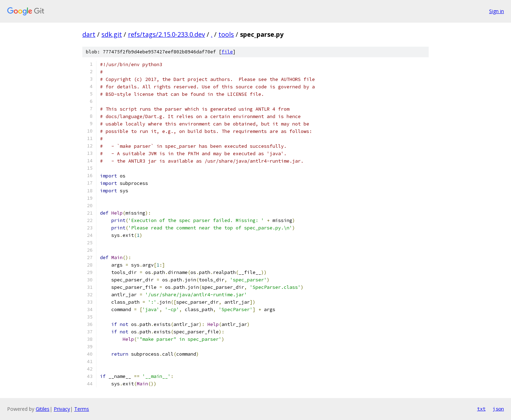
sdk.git (112, 34)
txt (481, 409)
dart (89, 34)
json (498, 409)
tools (226, 34)
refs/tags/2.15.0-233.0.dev (166, 34)
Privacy (62, 409)
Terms (82, 409)
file (227, 52)
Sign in (497, 11)
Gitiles (43, 409)
